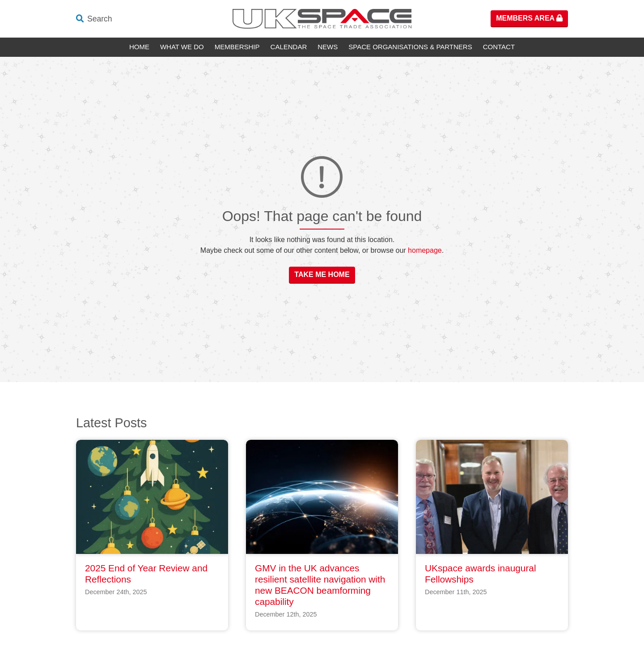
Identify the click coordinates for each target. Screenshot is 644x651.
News (328, 47)
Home (139, 47)
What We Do (182, 47)
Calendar (289, 47)
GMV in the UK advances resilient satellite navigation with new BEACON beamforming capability (320, 585)
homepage (425, 250)
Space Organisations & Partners (410, 47)
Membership (237, 47)
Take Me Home (322, 274)
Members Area (529, 18)
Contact (499, 47)
